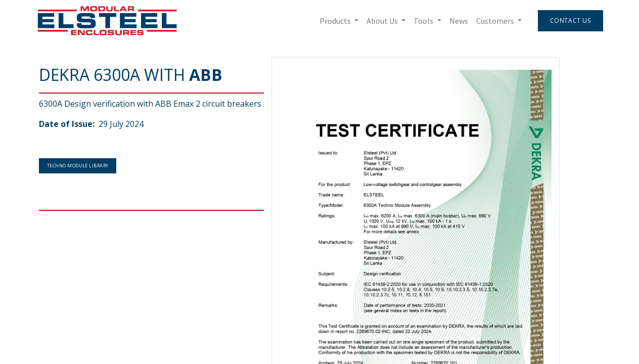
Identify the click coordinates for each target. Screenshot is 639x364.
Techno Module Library (78, 166)
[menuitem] (456, 21)
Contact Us (567, 20)
